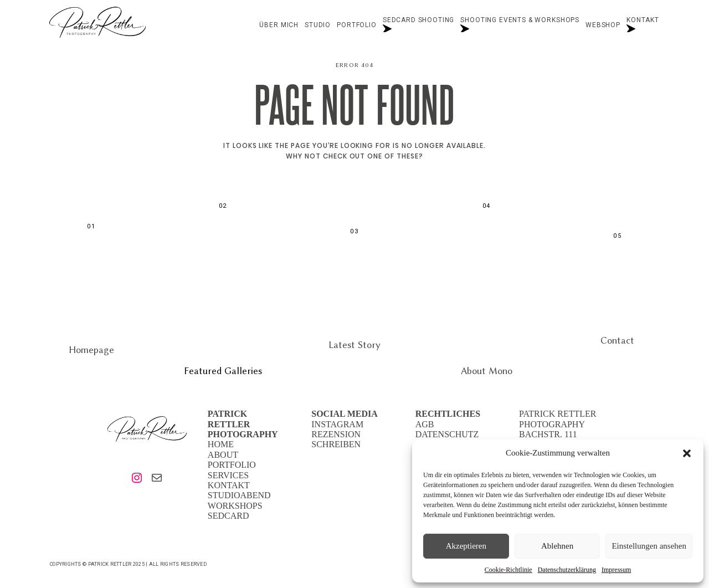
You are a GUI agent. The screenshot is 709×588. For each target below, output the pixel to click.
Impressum (616, 570)
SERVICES (228, 475)
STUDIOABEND (239, 495)
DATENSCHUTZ (447, 434)
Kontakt (643, 25)
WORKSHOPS (235, 506)
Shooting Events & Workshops (520, 25)
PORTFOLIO (232, 465)
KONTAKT (229, 485)
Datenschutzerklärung (567, 570)
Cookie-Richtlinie (508, 570)
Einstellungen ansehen (649, 546)
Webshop (603, 25)
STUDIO (318, 25)
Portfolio (357, 25)
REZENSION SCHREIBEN (336, 439)
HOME (221, 444)
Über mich (279, 25)
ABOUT (223, 455)
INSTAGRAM (337, 424)
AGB (425, 424)
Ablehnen (557, 546)
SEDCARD (228, 516)
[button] (687, 453)
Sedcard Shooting (418, 25)
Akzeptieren (466, 546)
